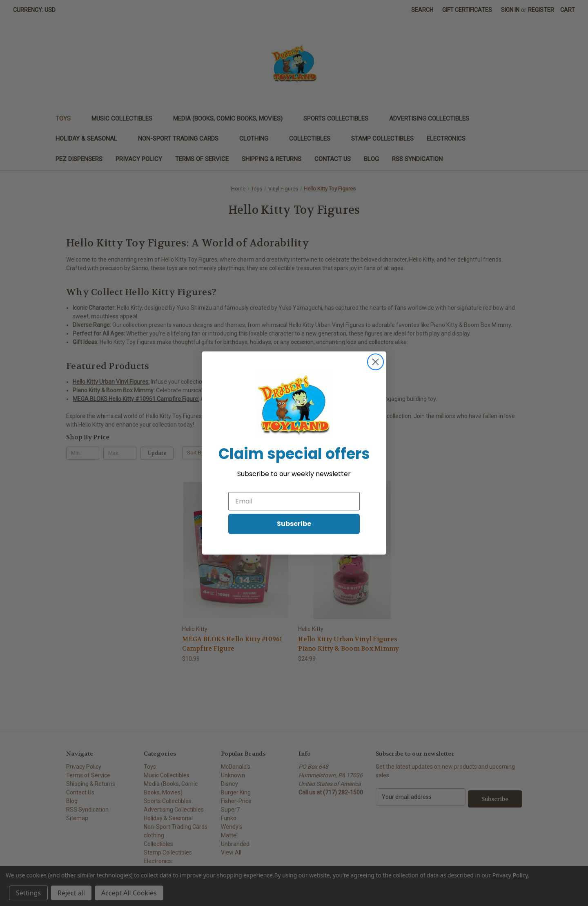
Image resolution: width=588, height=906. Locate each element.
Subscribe (294, 524)
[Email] (294, 501)
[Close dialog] (375, 362)
